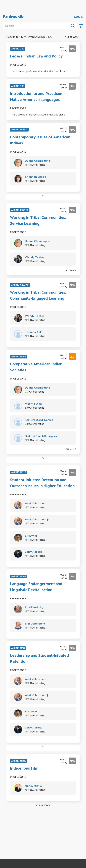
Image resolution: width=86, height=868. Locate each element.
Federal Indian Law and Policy (36, 56)
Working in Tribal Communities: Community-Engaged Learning (38, 296)
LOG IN (79, 17)
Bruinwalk (13, 17)
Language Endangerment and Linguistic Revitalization (36, 587)
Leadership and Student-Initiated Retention (39, 659)
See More (71, 270)
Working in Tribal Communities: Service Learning (38, 221)
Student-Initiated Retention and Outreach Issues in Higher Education (42, 483)
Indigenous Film (24, 769)
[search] (37, 26)
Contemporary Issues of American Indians (40, 140)
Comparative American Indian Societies (36, 367)
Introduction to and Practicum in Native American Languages (39, 97)
